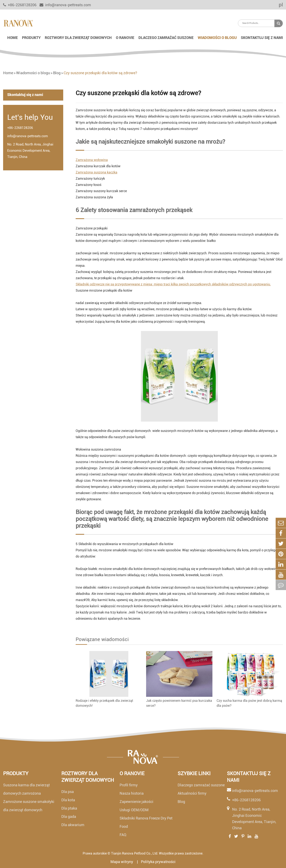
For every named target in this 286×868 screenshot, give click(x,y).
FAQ (123, 835)
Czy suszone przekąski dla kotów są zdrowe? (100, 73)
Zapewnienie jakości (136, 802)
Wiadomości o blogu (217, 38)
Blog (57, 73)
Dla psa (68, 792)
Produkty (31, 38)
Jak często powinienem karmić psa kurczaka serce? (179, 703)
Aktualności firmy (192, 793)
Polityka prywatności (158, 862)
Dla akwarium (73, 825)
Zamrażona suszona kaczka (96, 172)
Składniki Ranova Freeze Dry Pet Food (146, 822)
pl (278, 5)
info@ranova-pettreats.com (65, 5)
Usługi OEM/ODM (134, 810)
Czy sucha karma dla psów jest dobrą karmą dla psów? (249, 703)
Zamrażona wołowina (92, 160)
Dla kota (68, 800)
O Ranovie (125, 38)
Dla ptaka (69, 808)
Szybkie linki (194, 773)
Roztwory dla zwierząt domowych (78, 38)
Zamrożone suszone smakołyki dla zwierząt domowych (29, 806)
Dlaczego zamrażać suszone (166, 38)
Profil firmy (129, 785)
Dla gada (69, 816)
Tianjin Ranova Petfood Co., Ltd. (135, 853)
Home (13, 38)
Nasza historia (132, 793)
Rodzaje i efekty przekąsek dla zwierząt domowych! (104, 703)
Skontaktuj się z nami (262, 38)
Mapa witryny (122, 862)
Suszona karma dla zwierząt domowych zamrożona (26, 789)
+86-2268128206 (20, 128)
